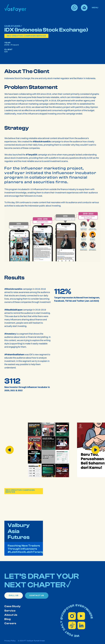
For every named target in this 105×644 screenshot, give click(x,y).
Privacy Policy (10, 641)
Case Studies (12, 26)
